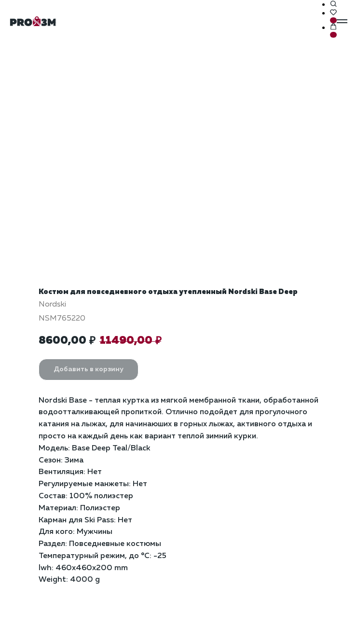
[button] (333, 4)
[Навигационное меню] (342, 21)
